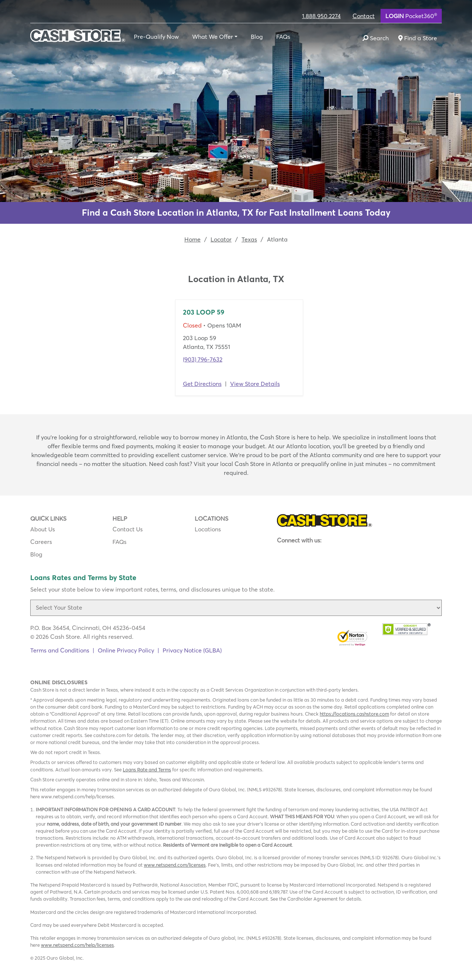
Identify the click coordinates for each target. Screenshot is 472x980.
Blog (257, 37)
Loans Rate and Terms (147, 770)
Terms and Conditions (60, 650)
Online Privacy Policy (126, 650)
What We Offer (213, 37)
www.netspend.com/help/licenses (77, 945)
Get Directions (202, 384)
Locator (221, 239)
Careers (41, 542)
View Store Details (255, 384)
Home (192, 239)
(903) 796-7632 (203, 359)
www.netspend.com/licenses (175, 865)
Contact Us (128, 529)
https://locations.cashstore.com (354, 714)
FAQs (283, 37)
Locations (208, 529)
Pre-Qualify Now (156, 37)
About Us (43, 529)
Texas (249, 239)
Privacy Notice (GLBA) (192, 650)
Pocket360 (411, 16)
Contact (364, 16)
